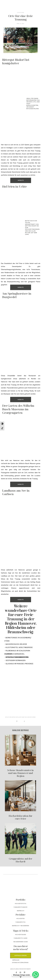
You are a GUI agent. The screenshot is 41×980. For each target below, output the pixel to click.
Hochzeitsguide (21, 935)
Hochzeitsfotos (20, 904)
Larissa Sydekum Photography (23, 969)
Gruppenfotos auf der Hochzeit (20, 843)
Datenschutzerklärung (20, 963)
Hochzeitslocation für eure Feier (20, 800)
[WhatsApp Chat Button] (36, 975)
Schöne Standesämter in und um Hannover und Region (20, 756)
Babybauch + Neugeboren (20, 926)
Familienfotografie (20, 907)
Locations (20, 13)
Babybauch (21, 911)
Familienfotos (20, 922)
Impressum (16, 960)
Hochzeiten (20, 919)
